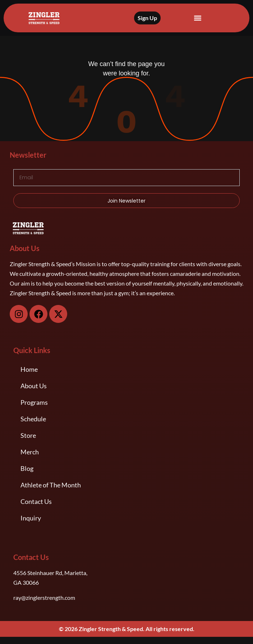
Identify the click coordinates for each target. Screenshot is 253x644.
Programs (34, 402)
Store (28, 435)
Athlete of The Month (51, 485)
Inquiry (31, 518)
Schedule (33, 419)
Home (29, 369)
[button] (197, 18)
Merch (30, 452)
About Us (34, 386)
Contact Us (36, 501)
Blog (27, 468)
